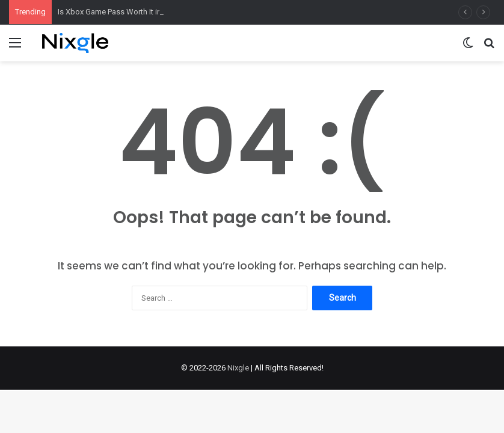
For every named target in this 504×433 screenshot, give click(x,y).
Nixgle (238, 368)
